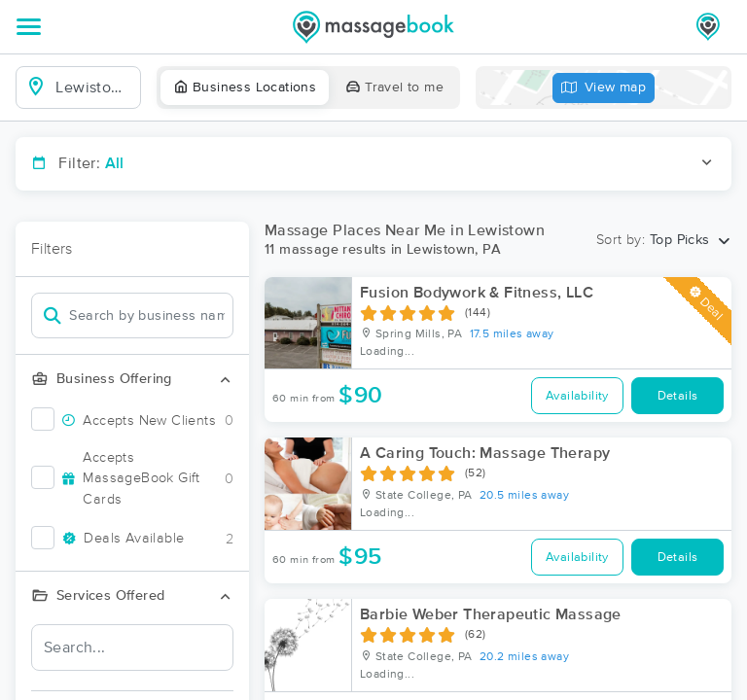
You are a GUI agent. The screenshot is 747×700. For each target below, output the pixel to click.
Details (678, 396)
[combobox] (94, 87)
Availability (577, 396)
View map (604, 88)
